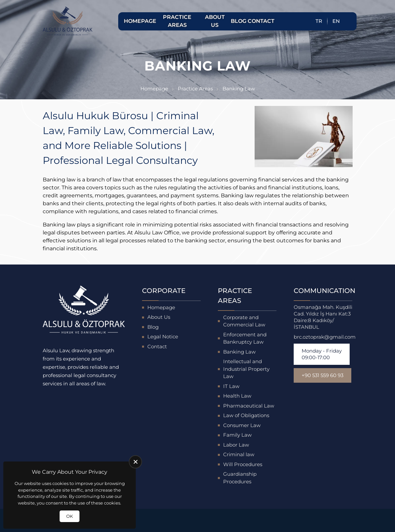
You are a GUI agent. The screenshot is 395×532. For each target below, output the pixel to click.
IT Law (231, 386)
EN (336, 21)
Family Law (237, 435)
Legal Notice (163, 337)
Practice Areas (177, 21)
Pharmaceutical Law (249, 406)
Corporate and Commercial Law (244, 321)
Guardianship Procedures (240, 478)
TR (319, 21)
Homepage (139, 21)
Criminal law (239, 454)
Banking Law (239, 352)
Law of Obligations (246, 415)
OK (70, 516)
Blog (238, 21)
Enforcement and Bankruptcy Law (245, 338)
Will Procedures (243, 464)
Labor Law (236, 445)
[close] (135, 462)
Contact (260, 21)
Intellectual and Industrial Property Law (246, 369)
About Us (215, 21)
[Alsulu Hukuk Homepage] (68, 21)
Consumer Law (242, 425)
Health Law (237, 396)
